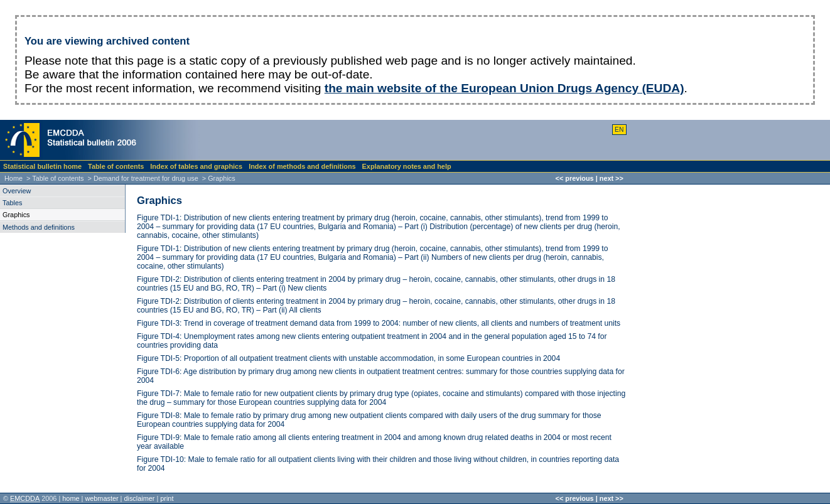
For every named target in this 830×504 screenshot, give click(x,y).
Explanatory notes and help (407, 166)
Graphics (159, 201)
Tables (12, 203)
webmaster (101, 498)
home (71, 498)
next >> (612, 178)
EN (619, 130)
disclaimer (139, 498)
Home (13, 178)
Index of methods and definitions (302, 166)
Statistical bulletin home (42, 166)
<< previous (575, 178)
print (167, 498)
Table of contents (116, 166)
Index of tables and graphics (196, 166)
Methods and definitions (39, 227)
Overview (17, 191)
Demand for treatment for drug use (146, 178)
